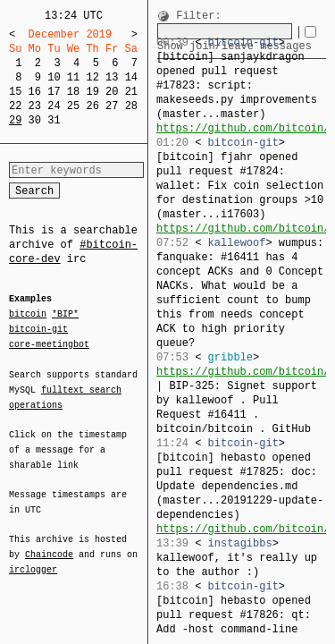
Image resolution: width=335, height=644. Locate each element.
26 (92, 106)
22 (15, 106)
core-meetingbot (49, 343)
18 (73, 92)
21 (131, 92)
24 (54, 106)
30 (35, 120)
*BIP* (65, 315)
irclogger (33, 558)
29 (15, 120)
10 (54, 77)
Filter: (198, 17)
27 (112, 106)
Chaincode (49, 544)
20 (112, 92)
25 (73, 106)
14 (131, 77)
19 (92, 92)
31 (54, 120)
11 (73, 77)
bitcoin (28, 315)
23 (35, 106)
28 (131, 106)
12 (92, 77)
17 (54, 92)
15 (15, 92)
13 (112, 77)
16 (35, 92)
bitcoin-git (38, 329)
